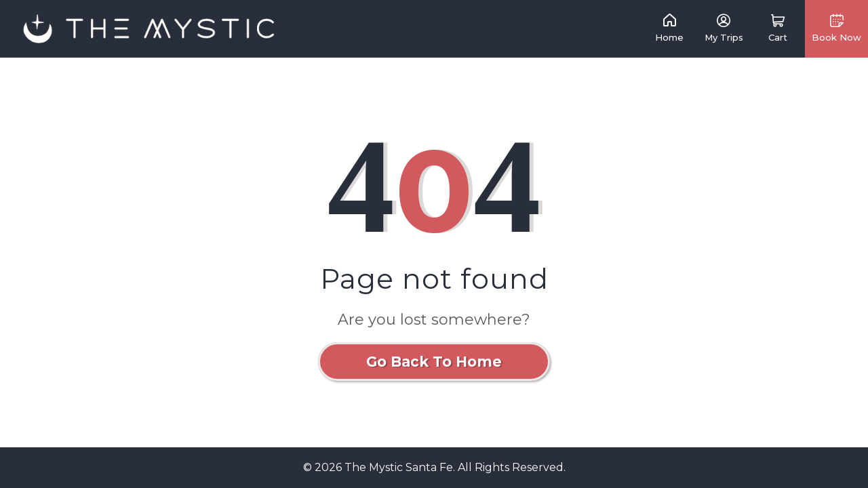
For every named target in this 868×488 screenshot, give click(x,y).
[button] (778, 29)
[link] (149, 28)
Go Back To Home (434, 362)
